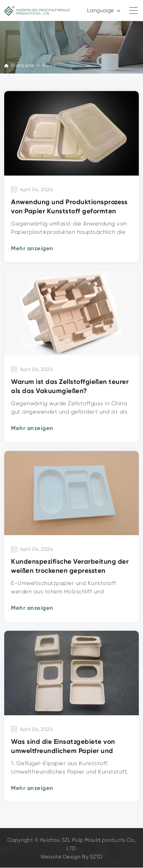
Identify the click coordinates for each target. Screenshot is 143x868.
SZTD (96, 857)
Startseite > (26, 65)
